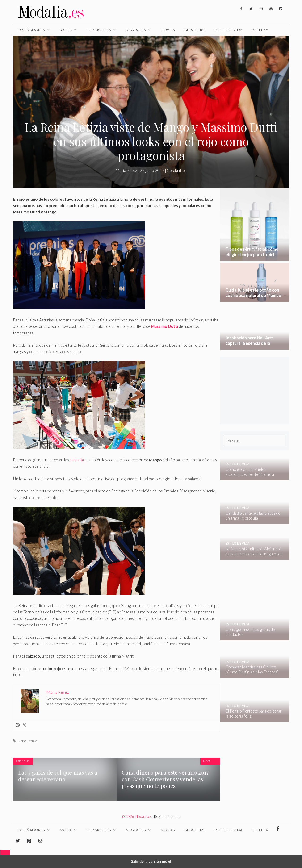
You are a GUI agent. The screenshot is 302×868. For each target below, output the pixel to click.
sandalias (78, 460)
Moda (71, 30)
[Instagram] (261, 9)
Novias (168, 30)
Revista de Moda (167, 816)
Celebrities (177, 170)
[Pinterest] (281, 9)
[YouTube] (271, 9)
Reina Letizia (28, 741)
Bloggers (194, 30)
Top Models (104, 30)
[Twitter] (251, 9)
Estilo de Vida (228, 30)
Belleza (260, 30)
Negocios (141, 30)
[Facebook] (241, 9)
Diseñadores (36, 30)
